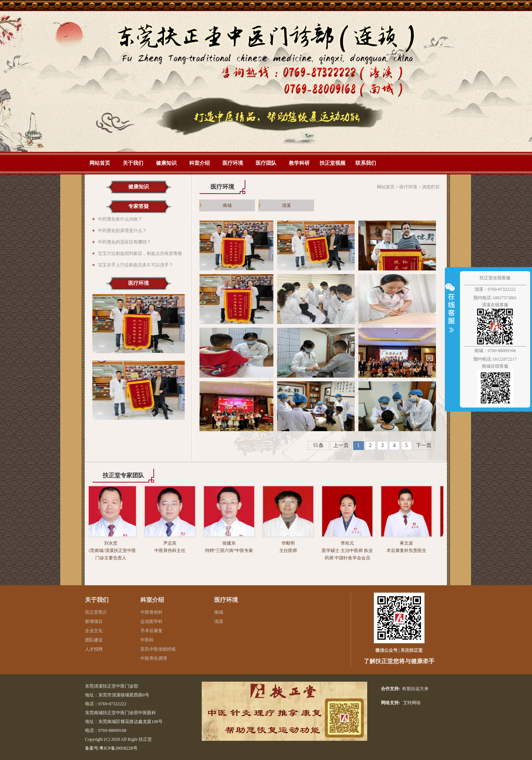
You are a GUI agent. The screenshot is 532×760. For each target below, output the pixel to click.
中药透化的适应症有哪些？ (125, 242)
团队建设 (94, 640)
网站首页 (266, 81)
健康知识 (166, 163)
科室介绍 (199, 163)
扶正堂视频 (332, 163)
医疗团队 (266, 163)
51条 (318, 445)
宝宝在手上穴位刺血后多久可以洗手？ (136, 265)
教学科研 (299, 163)
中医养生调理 (154, 658)
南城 (227, 205)
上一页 (341, 445)
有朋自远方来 (415, 689)
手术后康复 (151, 631)
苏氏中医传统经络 (158, 649)
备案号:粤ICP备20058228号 (111, 748)
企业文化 (94, 631)
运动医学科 (151, 621)
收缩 (451, 312)
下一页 (424, 445)
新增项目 (94, 621)
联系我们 (366, 163)
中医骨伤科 (151, 612)
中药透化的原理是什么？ (122, 231)
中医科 (147, 640)
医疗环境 (233, 163)
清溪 (286, 205)
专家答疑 (139, 206)
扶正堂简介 (96, 612)
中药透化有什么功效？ (120, 219)
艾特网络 (412, 703)
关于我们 (133, 163)
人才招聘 (94, 649)
